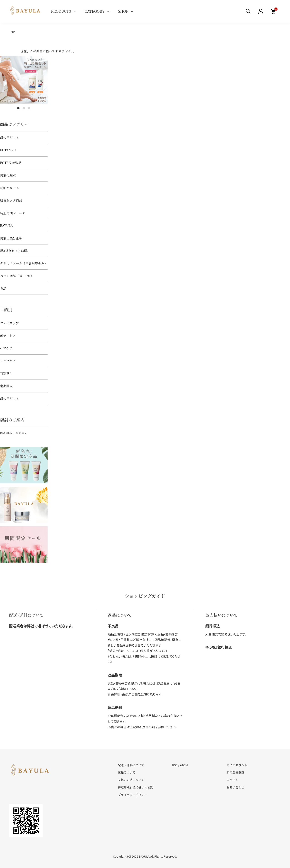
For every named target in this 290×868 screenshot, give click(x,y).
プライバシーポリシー (133, 795)
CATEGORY (94, 11)
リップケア (8, 361)
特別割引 (6, 373)
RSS (175, 765)
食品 (3, 288)
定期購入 (6, 386)
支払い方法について (131, 780)
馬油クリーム (10, 188)
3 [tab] (29, 108)
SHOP (123, 11)
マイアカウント (237, 765)
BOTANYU (8, 150)
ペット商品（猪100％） (17, 276)
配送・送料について (131, 765)
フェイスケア (9, 323)
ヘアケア (6, 348)
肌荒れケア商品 (11, 200)
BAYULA (6, 225)
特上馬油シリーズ (13, 213)
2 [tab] (24, 108)
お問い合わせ (235, 787)
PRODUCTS (61, 11)
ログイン (232, 780)
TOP (12, 32)
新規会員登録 (235, 772)
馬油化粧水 (8, 175)
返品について (127, 772)
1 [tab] (18, 108)
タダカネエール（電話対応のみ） (24, 263)
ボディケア (8, 336)
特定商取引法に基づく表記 (135, 787)
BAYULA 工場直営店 (14, 433)
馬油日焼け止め (11, 238)
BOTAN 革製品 (11, 163)
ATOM (184, 765)
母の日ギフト (10, 138)
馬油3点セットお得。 (15, 251)
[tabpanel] (24, 80)
